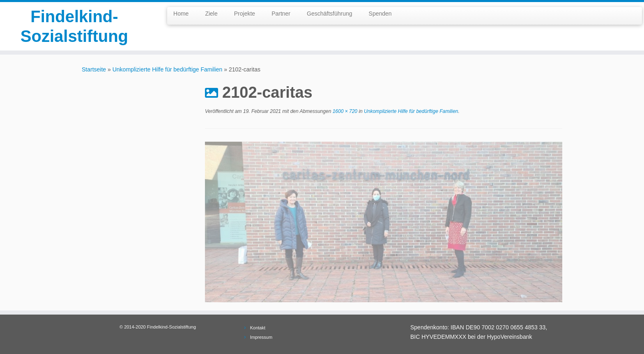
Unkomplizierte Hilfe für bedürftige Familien (168, 69)
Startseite (94, 69)
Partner (281, 14)
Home (181, 14)
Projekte (245, 14)
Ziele (211, 14)
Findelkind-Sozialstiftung (74, 26)
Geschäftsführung (330, 14)
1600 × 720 (344, 111)
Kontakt (258, 328)
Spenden (380, 14)
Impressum (261, 337)
